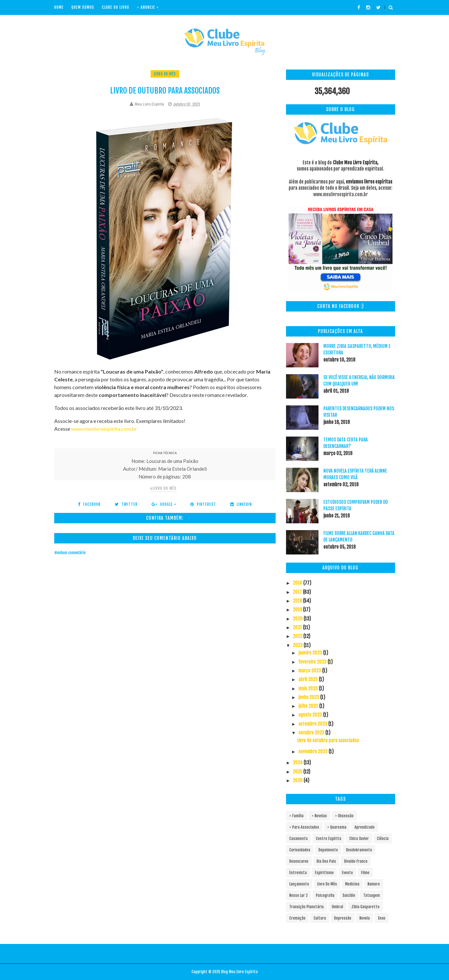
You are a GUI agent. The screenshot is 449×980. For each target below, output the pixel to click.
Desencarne (299, 861)
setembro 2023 (313, 724)
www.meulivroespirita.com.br (104, 429)
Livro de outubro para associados (328, 740)
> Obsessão (344, 816)
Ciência (383, 839)
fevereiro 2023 (313, 662)
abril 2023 (309, 679)
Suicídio (349, 895)
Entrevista (298, 873)
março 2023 (310, 671)
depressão (343, 918)
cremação (297, 918)
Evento (347, 873)
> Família (296, 816)
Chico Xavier (359, 839)
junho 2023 (309, 697)
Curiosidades (300, 850)
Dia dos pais (326, 861)
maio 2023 (309, 688)
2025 (298, 772)
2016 (298, 583)
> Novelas (319, 816)
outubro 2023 (312, 733)
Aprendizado (365, 827)
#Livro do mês (163, 488)
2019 (298, 610)
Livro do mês (165, 74)
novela (365, 918)
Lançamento (299, 884)
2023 (298, 645)
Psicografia (325, 895)
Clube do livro (116, 7)
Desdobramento (359, 850)
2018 (298, 601)
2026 (298, 780)
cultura (320, 918)
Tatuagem (372, 895)
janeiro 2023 (311, 653)
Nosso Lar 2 (299, 895)
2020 (298, 619)
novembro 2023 (313, 751)
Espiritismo (324, 873)
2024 (298, 763)
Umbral (337, 907)
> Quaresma (337, 827)
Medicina (352, 884)
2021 (298, 627)
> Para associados (304, 827)
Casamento (299, 839)
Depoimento (328, 850)
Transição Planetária (306, 907)
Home (59, 7)
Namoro (374, 884)
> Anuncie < (148, 7)
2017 (298, 592)
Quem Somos (83, 7)
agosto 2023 (311, 715)
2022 (298, 636)
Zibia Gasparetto (365, 907)
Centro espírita (329, 839)
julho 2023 (309, 706)
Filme (365, 873)
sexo (382, 918)
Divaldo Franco (356, 861)
